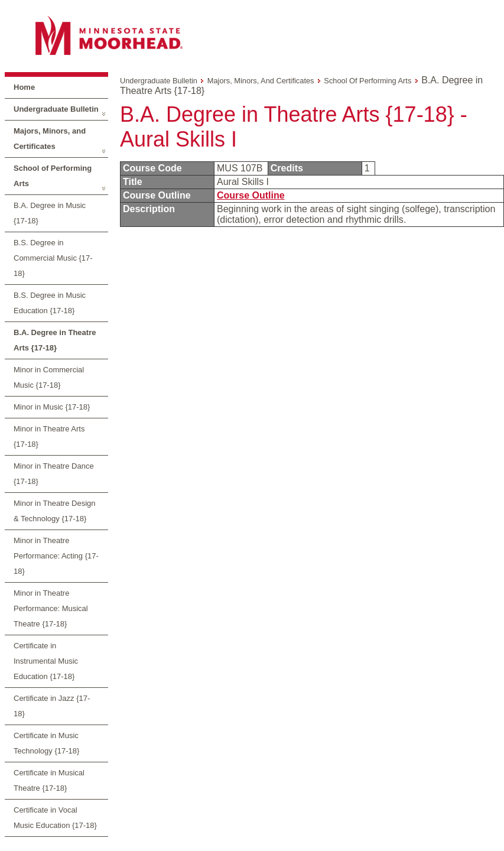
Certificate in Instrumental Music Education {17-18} (46, 661)
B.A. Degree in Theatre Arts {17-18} (55, 340)
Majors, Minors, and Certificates (50, 139)
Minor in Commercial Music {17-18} (49, 377)
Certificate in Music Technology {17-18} (46, 743)
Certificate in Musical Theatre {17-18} (49, 780)
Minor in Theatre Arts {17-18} (49, 436)
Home (24, 87)
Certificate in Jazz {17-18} (52, 706)
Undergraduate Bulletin (56, 109)
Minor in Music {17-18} (52, 407)
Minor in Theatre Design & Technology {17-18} (55, 511)
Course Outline (251, 195)
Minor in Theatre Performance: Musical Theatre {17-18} (51, 608)
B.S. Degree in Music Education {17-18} (50, 303)
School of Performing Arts (53, 176)
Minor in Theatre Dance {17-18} (54, 474)
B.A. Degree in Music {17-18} (50, 213)
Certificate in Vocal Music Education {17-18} (55, 818)
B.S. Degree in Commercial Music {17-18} (53, 258)
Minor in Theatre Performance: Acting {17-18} (56, 556)
